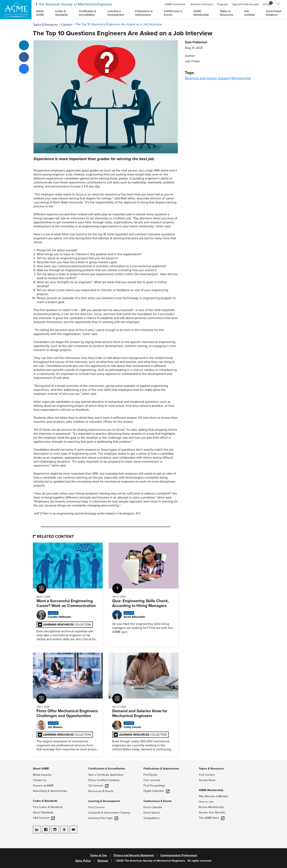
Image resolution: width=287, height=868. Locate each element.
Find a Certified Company (104, 780)
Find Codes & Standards (48, 807)
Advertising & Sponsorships (50, 791)
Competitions (152, 818)
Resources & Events (101, 791)
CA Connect (98, 786)
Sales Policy (83, 861)
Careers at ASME (43, 786)
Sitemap (103, 861)
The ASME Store (212, 818)
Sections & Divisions (202, 4)
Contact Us (40, 780)
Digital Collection (156, 791)
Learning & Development (104, 801)
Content (67, 24)
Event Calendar (153, 807)
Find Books (150, 775)
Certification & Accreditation (107, 769)
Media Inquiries (42, 775)
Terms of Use (99, 855)
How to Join (206, 802)
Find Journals (152, 780)
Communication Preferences (179, 855)
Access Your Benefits (212, 812)
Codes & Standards (45, 801)
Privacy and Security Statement (134, 855)
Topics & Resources (45, 24)
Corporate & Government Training (109, 813)
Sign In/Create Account (245, 4)
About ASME (41, 769)
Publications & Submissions (161, 769)
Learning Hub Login (103, 818)
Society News (207, 780)
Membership (241, 78)
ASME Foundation (175, 4)
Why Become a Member (214, 796)
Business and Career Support (208, 78)
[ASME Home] (16, 10)
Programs (223, 4)
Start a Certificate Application (106, 775)
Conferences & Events (158, 801)
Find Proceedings (154, 786)
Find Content (207, 775)
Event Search (152, 813)
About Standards (43, 812)
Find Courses (97, 807)
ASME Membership (211, 790)
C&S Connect (44, 818)
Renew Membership (211, 807)
